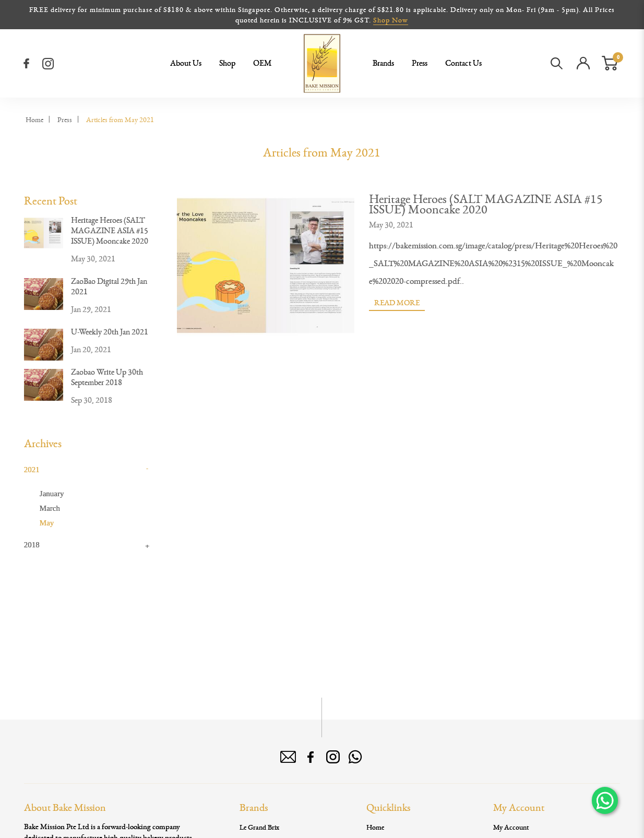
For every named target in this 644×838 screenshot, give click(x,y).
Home (34, 119)
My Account (511, 827)
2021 (32, 470)
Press (65, 119)
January (52, 494)
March (50, 508)
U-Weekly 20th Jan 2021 (110, 332)
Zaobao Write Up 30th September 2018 (107, 377)
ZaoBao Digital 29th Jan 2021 (109, 286)
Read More (397, 302)
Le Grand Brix (259, 827)
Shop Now (391, 20)
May (47, 523)
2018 (32, 545)
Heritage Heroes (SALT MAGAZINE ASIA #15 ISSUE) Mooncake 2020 (110, 230)
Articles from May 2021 (120, 119)
